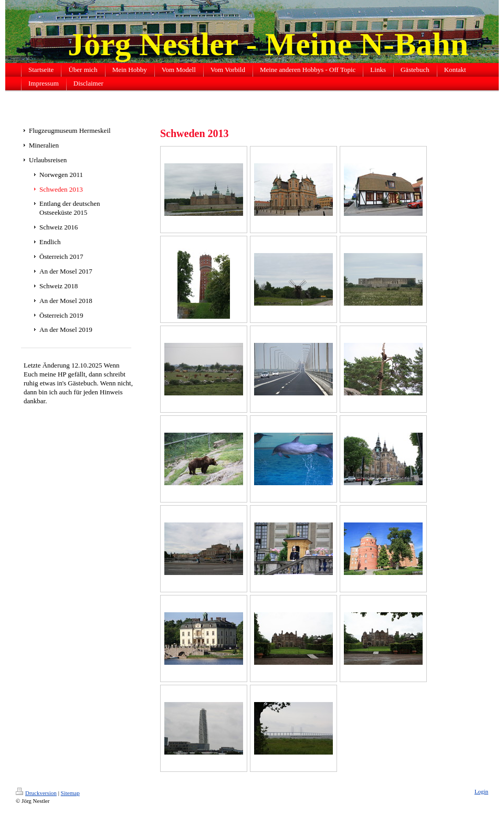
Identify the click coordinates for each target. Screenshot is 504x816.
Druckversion (36, 793)
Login (481, 791)
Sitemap (70, 793)
